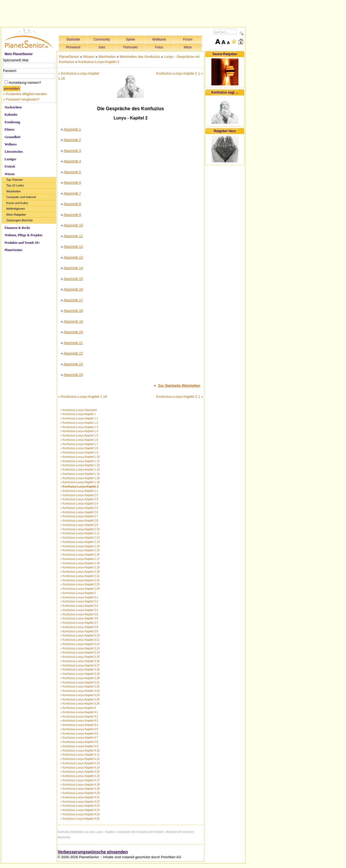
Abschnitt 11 (73, 236)
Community (102, 39)
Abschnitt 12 (73, 247)
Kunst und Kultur (17, 203)
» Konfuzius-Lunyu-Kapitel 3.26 (80, 703)
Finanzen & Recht (17, 228)
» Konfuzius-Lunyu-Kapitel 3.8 (79, 627)
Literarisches (14, 152)
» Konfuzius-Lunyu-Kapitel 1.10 (80, 457)
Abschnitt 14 (73, 268)
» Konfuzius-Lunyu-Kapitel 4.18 (80, 784)
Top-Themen (15, 180)
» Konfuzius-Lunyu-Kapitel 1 (78, 414)
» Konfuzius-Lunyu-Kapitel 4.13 (80, 763)
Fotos (159, 47)
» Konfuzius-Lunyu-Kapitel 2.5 (79, 508)
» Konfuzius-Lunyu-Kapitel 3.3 (79, 606)
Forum (188, 39)
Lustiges (10, 159)
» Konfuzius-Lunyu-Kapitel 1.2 (79, 423)
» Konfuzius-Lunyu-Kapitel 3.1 (79, 597)
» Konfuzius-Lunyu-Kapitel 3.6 (79, 618)
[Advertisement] (123, 13)
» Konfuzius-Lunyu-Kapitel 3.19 (80, 674)
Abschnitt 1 (72, 129)
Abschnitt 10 (73, 225)
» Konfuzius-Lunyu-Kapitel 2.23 (80, 584)
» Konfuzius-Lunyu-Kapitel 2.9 (79, 525)
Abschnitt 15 (73, 279)
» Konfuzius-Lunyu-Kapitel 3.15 (80, 657)
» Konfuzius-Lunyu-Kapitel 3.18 (80, 669)
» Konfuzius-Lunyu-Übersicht (79, 410)
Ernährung (12, 122)
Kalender (11, 115)
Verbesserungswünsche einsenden (93, 852)
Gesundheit (13, 137)
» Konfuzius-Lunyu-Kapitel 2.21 (80, 576)
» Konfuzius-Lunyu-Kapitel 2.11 (80, 533)
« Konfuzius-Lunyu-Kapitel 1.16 (83, 397)
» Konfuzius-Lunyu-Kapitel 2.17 (80, 559)
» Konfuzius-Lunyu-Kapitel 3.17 (80, 665)
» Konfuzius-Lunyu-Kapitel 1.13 (80, 469)
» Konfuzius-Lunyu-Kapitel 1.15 (80, 478)
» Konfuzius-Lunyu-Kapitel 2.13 (80, 542)
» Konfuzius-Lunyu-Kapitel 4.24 (80, 810)
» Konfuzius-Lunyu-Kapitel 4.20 (80, 793)
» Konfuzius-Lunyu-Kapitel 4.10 (80, 750)
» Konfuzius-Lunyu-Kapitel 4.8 (79, 742)
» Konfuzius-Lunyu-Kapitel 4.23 (80, 806)
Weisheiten (14, 191)
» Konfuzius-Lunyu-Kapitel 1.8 (79, 448)
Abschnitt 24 (73, 375)
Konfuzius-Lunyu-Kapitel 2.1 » (180, 73)
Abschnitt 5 (72, 172)
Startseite (73, 39)
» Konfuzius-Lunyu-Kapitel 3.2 (79, 601)
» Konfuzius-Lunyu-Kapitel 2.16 (80, 555)
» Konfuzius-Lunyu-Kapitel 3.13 (80, 648)
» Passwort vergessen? (21, 99)
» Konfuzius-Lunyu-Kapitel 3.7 (79, 623)
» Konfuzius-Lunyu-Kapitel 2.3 (79, 499)
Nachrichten (13, 107)
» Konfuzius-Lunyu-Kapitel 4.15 (80, 772)
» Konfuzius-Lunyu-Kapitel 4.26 (80, 819)
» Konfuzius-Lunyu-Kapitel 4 (78, 708)
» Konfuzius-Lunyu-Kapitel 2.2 (79, 495)
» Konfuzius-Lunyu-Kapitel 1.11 (80, 461)
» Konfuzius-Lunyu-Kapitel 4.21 (80, 797)
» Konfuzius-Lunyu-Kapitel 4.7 (79, 737)
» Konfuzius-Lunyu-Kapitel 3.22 (80, 686)
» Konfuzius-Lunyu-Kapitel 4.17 (80, 780)
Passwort (10, 71)
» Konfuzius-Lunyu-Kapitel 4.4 (79, 725)
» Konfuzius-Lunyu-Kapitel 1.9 (79, 452)
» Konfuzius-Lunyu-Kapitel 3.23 (80, 691)
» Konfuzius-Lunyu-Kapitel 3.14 (80, 652)
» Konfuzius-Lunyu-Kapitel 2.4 (79, 503)
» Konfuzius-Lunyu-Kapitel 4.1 (79, 712)
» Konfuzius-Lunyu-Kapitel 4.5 (79, 729)
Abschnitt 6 (72, 183)
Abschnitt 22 (73, 353)
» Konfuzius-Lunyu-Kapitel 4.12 (80, 759)
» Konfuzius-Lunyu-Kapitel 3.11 (80, 640)
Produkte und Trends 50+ (22, 243)
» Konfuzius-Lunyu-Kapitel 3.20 (80, 678)
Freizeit (10, 166)
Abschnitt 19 (73, 321)
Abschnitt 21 (73, 343)
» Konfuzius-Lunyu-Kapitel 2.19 (80, 567)
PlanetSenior (14, 250)
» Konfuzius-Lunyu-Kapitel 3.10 (80, 635)
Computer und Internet (21, 197)
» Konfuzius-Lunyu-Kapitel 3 (78, 593)
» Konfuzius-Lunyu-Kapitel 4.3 (79, 720)
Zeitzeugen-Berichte (19, 220)
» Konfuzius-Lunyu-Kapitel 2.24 (80, 589)
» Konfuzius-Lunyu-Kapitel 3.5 (79, 614)
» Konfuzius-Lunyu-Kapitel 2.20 (80, 572)
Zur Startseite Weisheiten (179, 385)
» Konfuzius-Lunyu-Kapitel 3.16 (80, 661)
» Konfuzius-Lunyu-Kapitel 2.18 (80, 563)
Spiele (130, 39)
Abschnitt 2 (72, 140)
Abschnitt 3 (72, 151)
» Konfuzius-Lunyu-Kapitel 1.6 (79, 440)
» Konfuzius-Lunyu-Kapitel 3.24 (80, 695)
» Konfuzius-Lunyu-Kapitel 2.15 (80, 550)
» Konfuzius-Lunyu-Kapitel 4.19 (80, 789)
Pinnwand (73, 47)
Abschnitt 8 (72, 204)
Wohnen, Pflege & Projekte (24, 235)
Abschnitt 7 (72, 193)
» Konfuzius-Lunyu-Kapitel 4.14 (80, 767)
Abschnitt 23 (73, 364)
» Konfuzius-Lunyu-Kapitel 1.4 (79, 431)
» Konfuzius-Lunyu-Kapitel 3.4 (79, 610)
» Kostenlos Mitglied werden (25, 94)
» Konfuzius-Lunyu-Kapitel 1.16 (80, 482)
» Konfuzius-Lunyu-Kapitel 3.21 (80, 682)
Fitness (9, 129)
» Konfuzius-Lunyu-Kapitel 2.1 (79, 491)
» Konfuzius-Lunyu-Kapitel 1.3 (79, 427)
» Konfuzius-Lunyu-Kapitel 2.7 (79, 516)
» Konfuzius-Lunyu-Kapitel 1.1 (79, 418)
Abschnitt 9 (72, 215)
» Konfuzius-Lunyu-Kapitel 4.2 (79, 716)
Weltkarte (159, 39)
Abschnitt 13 (73, 257)
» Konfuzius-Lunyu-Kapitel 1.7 (79, 444)
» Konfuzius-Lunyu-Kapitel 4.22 (80, 802)
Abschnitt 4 (72, 161)
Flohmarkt (130, 47)
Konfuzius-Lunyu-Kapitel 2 (99, 62)
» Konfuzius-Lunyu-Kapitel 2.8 (79, 520)
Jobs (102, 47)
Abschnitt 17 (73, 300)
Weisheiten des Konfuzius (140, 57)
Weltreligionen (16, 209)
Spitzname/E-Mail (16, 60)
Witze (188, 47)
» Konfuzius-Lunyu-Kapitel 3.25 (80, 699)
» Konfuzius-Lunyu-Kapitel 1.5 (79, 435)
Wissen (9, 174)
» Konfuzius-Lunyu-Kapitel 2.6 (79, 512)
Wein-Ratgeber (16, 215)
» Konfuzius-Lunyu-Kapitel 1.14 (80, 474)
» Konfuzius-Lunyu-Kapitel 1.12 (80, 465)
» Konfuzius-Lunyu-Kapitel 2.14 (80, 546)
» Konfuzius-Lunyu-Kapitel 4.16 (80, 776)
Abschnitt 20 (73, 332)
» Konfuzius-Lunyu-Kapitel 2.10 (80, 529)
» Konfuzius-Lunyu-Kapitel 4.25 (80, 814)
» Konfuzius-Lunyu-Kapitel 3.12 (80, 644)
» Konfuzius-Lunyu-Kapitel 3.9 (79, 631)
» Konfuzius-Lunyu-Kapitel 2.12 (80, 538)
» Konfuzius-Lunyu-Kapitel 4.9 (79, 746)
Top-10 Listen (15, 185)
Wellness (11, 144)
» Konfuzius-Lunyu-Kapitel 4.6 (79, 733)
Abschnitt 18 (73, 311)
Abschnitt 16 (73, 289)
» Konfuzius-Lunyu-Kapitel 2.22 (80, 580)
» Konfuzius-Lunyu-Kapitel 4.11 (80, 755)
